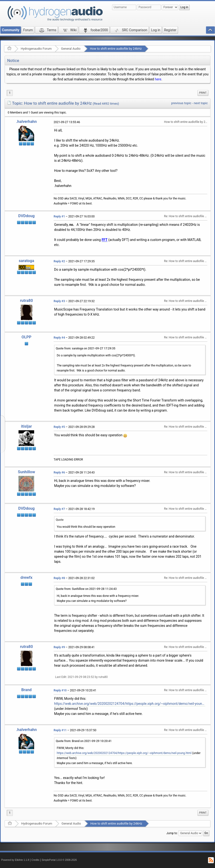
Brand (26, 690)
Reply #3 (59, 301)
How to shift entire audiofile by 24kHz (116, 49)
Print (203, 93)
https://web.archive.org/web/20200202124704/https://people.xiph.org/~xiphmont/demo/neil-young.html (130, 704)
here (158, 79)
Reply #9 (59, 647)
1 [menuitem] (10, 93)
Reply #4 (59, 338)
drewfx (26, 578)
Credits (35, 860)
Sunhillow (26, 472)
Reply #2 (59, 261)
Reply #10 (60, 690)
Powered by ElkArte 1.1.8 (15, 860)
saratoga (26, 261)
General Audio (71, 49)
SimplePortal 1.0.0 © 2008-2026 (59, 860)
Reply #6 (59, 473)
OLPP (26, 337)
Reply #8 (59, 578)
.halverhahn (26, 122)
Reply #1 (59, 216)
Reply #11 (60, 730)
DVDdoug (26, 216)
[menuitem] (203, 93)
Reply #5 (59, 427)
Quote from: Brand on (84, 741)
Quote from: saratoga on (86, 348)
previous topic (181, 103)
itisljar (26, 426)
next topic (201, 103)
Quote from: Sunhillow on (86, 589)
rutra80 (26, 301)
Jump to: (172, 833)
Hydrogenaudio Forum (36, 49)
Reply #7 (59, 509)
